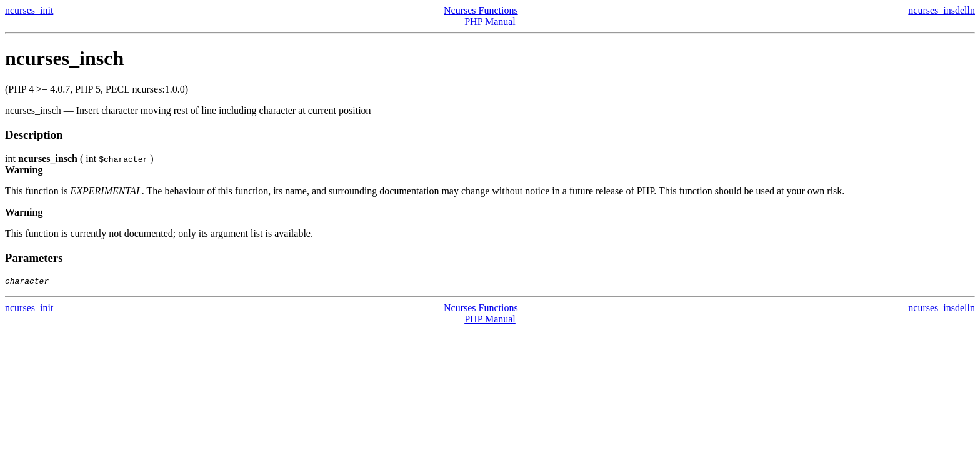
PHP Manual (490, 22)
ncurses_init (29, 10)
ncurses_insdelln (942, 10)
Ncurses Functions (481, 10)
